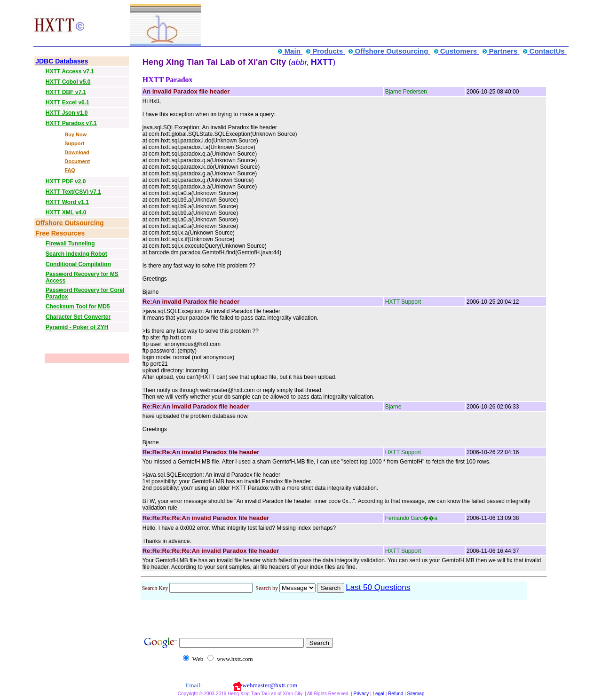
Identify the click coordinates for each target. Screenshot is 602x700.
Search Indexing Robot (76, 254)
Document (77, 161)
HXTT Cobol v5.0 (68, 82)
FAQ (70, 170)
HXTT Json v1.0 (67, 113)
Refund (396, 694)
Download (77, 152)
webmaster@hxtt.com (270, 685)
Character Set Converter (78, 317)
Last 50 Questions (378, 587)
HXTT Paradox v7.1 (71, 123)
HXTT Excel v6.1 (67, 102)
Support (74, 143)
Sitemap (416, 694)
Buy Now (75, 134)
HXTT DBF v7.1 (66, 92)
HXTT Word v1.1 (67, 202)
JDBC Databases (62, 61)
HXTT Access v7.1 (70, 71)
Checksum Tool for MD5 (78, 307)
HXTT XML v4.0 (66, 212)
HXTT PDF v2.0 (66, 181)
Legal (378, 694)
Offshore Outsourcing (69, 223)
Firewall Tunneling (70, 244)
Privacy (361, 694)
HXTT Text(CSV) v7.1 (73, 192)
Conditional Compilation (78, 264)
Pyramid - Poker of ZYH (77, 327)
